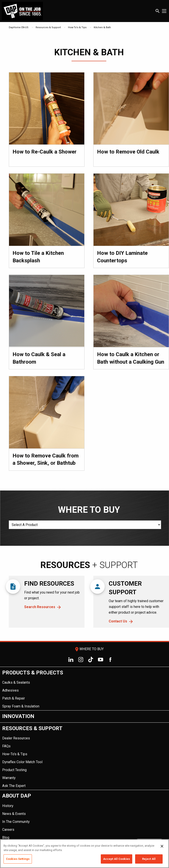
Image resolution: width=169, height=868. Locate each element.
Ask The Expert (14, 786)
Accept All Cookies (117, 859)
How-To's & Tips (77, 27)
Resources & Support (48, 27)
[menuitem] (84, 689)
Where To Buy (89, 649)
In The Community (16, 822)
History (8, 806)
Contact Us (118, 621)
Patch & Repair (14, 698)
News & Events (14, 814)
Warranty (9, 778)
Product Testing (14, 770)
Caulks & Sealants (16, 682)
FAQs (6, 746)
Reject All (149, 859)
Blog (6, 837)
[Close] (162, 846)
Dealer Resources (16, 738)
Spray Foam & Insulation (21, 706)
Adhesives (10, 690)
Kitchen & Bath (102, 27)
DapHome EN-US (19, 27)
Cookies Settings (18, 859)
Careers (8, 830)
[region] (84, 854)
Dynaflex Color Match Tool (22, 762)
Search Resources (40, 607)
